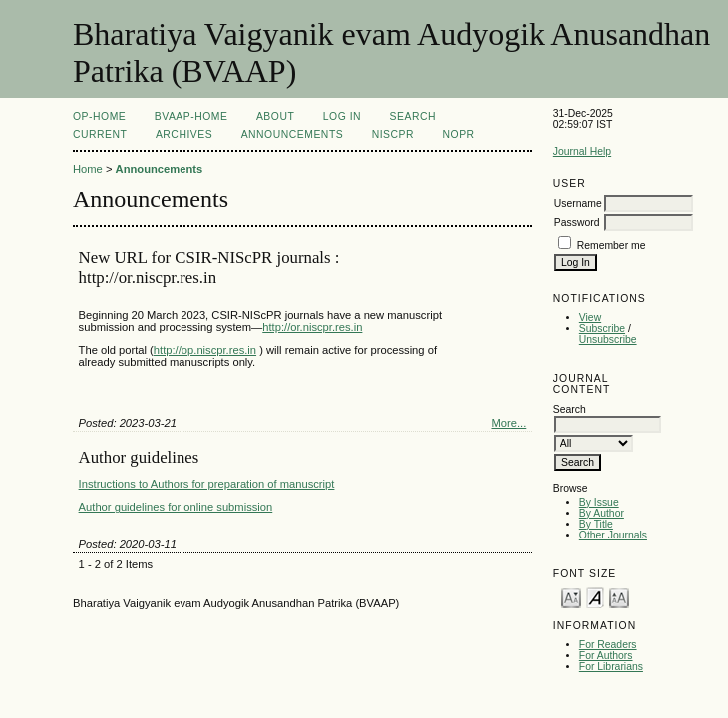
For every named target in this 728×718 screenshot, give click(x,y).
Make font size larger (619, 597)
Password (577, 223)
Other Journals (613, 535)
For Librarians (611, 667)
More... (508, 423)
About (275, 116)
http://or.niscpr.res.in (312, 327)
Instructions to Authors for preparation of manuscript (207, 484)
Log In (342, 116)
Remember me (612, 246)
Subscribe (602, 329)
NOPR (459, 134)
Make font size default (595, 597)
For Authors (606, 656)
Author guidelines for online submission (176, 507)
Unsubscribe (608, 340)
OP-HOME (99, 116)
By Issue (599, 502)
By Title (596, 524)
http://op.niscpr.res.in (205, 350)
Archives (184, 134)
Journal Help (582, 151)
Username (578, 204)
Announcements (293, 134)
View (590, 318)
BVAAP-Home (191, 116)
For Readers (608, 645)
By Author (602, 513)
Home (88, 169)
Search (413, 116)
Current (100, 134)
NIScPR (393, 134)
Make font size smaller (571, 597)
